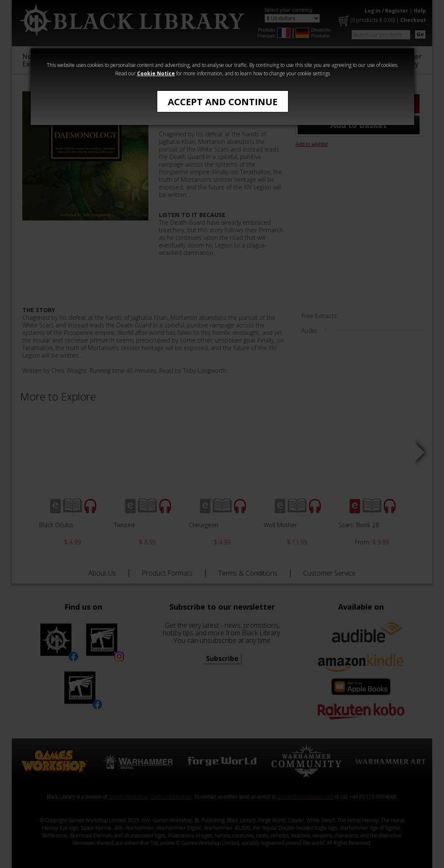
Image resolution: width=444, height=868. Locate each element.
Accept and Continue (223, 101)
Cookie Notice (156, 73)
